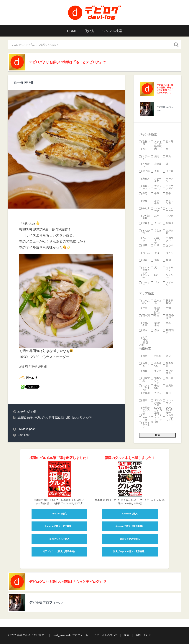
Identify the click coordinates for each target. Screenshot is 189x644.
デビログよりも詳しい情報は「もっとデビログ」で (68, 62)
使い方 (90, 31)
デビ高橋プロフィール (165, 109)
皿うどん (156, 302)
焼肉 (155, 157)
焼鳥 (167, 157)
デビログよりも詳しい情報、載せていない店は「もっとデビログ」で (165, 89)
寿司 (143, 194)
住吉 (143, 308)
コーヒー (144, 284)
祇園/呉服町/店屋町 (155, 312)
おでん (144, 253)
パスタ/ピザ (155, 240)
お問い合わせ (143, 635)
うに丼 (168, 171)
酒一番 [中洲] (23, 82)
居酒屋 (22, 417)
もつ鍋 (168, 216)
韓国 (167, 260)
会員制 (168, 386)
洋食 (155, 260)
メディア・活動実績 (156, 144)
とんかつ (144, 232)
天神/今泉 (144, 324)
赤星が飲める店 (144, 410)
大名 (167, 323)
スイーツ (168, 284)
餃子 (30, 417)
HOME (72, 31)
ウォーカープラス (144, 418)
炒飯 (143, 201)
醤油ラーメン (156, 187)
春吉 (155, 316)
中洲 (37, 417)
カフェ (156, 393)
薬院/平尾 (155, 324)
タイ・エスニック (144, 270)
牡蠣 (155, 246)
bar (154, 275)
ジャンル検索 (112, 31)
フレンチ (144, 276)
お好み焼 (168, 232)
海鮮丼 (144, 179)
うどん (168, 253)
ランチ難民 (168, 372)
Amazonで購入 (59, 514)
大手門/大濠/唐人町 (144, 341)
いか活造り (144, 217)
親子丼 (144, 171)
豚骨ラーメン (144, 187)
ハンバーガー (168, 210)
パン (155, 283)
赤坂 (155, 330)
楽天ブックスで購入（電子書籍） (59, 551)
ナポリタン (168, 239)
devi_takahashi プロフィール (70, 635)
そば (155, 253)
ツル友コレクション (168, 418)
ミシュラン (168, 402)
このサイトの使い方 (106, 635)
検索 (126, 635)
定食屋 (144, 393)
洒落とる (144, 365)
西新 (143, 356)
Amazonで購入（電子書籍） (59, 526)
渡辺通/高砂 (168, 317)
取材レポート (144, 143)
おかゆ (168, 246)
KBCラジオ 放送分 (157, 410)
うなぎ (156, 231)
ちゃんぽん (144, 302)
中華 (155, 194)
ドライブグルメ (144, 425)
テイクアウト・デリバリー (156, 419)
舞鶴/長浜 (168, 332)
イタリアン (168, 269)
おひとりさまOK (82, 417)
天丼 (155, 171)
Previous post (26, 429)
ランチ (156, 371)
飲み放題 (168, 365)
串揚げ (168, 223)
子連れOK (156, 387)
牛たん (144, 208)
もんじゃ (144, 239)
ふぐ (155, 216)
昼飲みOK (156, 365)
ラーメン (168, 180)
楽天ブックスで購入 (59, 539)
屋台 (167, 393)
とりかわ (144, 165)
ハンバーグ (156, 210)
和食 (143, 260)
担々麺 (168, 142)
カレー (144, 149)
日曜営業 (54, 417)
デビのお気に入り (156, 403)
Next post (23, 435)
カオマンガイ (168, 187)
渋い (44, 417)
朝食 (143, 371)
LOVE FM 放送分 (168, 410)
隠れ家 (66, 417)
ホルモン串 (168, 202)
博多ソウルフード (156, 381)
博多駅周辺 (168, 302)
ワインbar (168, 276)
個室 (143, 401)
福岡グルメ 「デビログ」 (32, 635)
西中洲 (144, 316)
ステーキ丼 (156, 180)
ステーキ (144, 158)
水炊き (144, 223)
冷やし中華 (156, 202)
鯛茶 (143, 246)
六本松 (156, 356)
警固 (143, 330)
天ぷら (156, 223)
